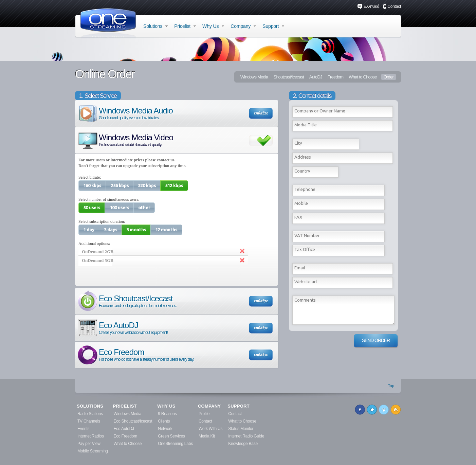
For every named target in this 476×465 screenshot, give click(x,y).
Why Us (213, 26)
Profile (204, 414)
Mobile (301, 203)
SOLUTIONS (90, 406)
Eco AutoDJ (122, 328)
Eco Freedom (135, 354)
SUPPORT (239, 406)
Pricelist (185, 26)
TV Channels (89, 421)
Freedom (336, 77)
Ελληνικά (368, 6)
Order (389, 77)
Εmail (300, 268)
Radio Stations (90, 414)
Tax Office (305, 249)
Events (83, 429)
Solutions (155, 26)
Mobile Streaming (93, 451)
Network (165, 429)
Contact (392, 6)
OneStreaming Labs (175, 444)
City (298, 143)
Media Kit (207, 436)
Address (303, 157)
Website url (306, 282)
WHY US (166, 406)
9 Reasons (167, 414)
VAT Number (307, 235)
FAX (298, 217)
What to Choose (363, 77)
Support (273, 26)
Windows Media (254, 77)
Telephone (305, 189)
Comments (305, 300)
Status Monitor (241, 429)
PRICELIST (125, 406)
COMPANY (209, 406)
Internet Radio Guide (246, 436)
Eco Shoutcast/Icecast (127, 301)
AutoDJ (316, 77)
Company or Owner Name (320, 111)
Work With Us (210, 429)
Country (302, 171)
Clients (164, 421)
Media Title (306, 125)
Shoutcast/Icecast (288, 77)
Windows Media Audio (125, 113)
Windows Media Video (125, 140)
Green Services (171, 436)
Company (243, 26)
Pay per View (89, 444)
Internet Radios (91, 436)
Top (391, 386)
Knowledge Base (243, 444)
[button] (92, 186)
